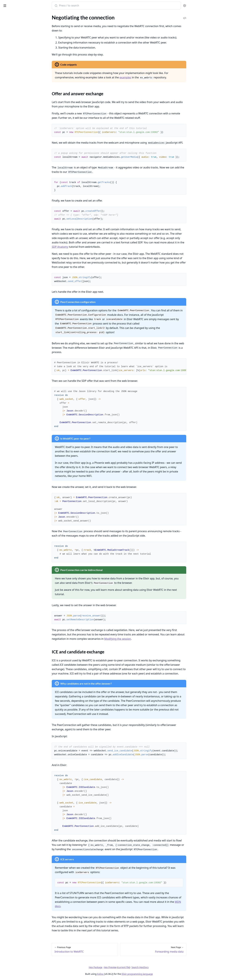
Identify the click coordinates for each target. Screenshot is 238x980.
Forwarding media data (15, 56)
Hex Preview (134, 967)
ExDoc (125, 974)
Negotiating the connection (18, 41)
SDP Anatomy (84, 247)
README (8, 25)
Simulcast (8, 72)
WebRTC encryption (14, 112)
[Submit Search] (80, 6)
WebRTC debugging (13, 116)
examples (150, 77)
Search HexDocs (164, 967)
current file (148, 967)
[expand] (45, 22)
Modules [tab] (20, 14)
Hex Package (120, 967)
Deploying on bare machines (18, 96)
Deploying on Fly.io (13, 101)
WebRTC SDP (10, 121)
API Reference (10, 21)
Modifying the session (15, 76)
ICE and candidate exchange (21, 51)
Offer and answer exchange (21, 47)
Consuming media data (15, 61)
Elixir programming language (162, 974)
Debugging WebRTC (14, 85)
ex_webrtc (17, 4)
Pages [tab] (6, 14)
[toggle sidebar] (44, 5)
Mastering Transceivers (15, 81)
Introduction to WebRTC (16, 37)
